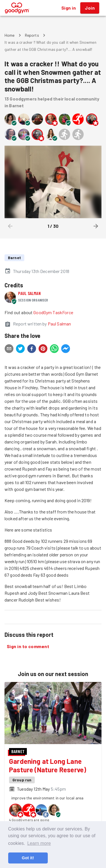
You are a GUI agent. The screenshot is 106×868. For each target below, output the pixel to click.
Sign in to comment (28, 646)
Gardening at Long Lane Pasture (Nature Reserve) (48, 765)
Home (10, 35)
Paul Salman (29, 293)
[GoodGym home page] (17, 7)
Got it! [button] (28, 858)
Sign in (69, 8)
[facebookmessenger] (66, 349)
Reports (32, 35)
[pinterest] (43, 349)
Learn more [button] (39, 843)
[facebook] (32, 349)
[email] (9, 349)
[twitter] (20, 349)
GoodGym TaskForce (53, 312)
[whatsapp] (54, 349)
